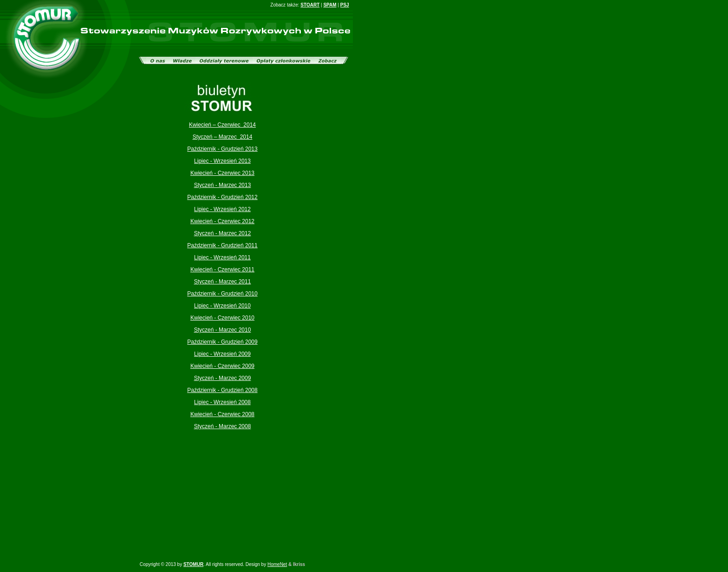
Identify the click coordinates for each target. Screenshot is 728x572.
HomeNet (277, 564)
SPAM (330, 5)
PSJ (345, 5)
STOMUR (193, 564)
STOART (310, 5)
